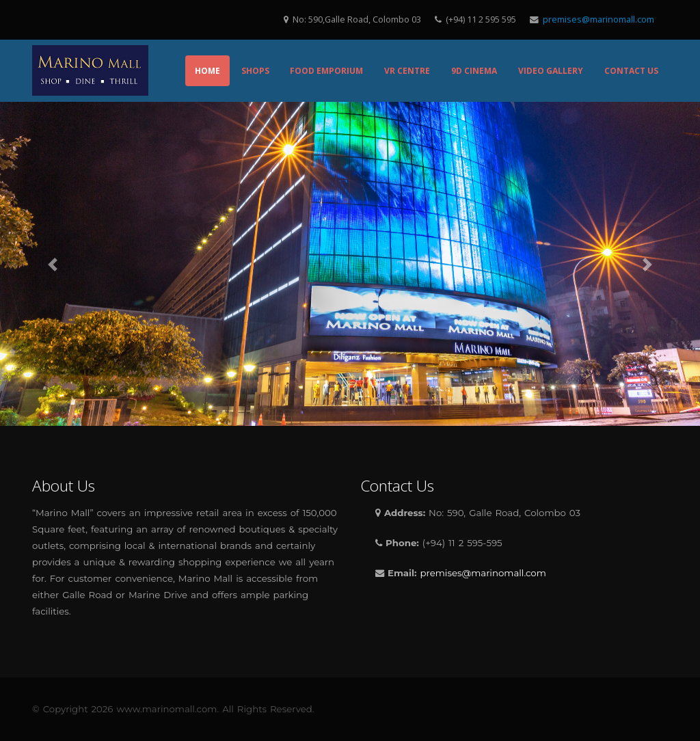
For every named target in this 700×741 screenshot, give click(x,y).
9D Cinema (474, 71)
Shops (255, 71)
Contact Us (631, 71)
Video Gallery (551, 71)
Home (207, 71)
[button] (53, 264)
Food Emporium (326, 71)
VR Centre (407, 71)
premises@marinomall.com (598, 19)
